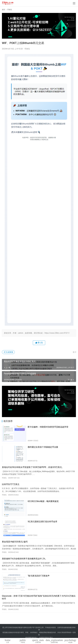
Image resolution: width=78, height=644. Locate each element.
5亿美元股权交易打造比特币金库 (42, 522)
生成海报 (8, 352)
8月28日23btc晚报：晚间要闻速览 (43, 501)
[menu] (74, 3)
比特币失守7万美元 (11, 484)
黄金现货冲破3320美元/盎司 (15, 542)
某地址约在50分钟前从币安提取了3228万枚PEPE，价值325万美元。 (33, 467)
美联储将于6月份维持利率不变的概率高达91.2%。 (25, 559)
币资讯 (27, 49)
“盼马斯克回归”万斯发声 (38, 576)
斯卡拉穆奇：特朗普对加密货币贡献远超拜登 (48, 427)
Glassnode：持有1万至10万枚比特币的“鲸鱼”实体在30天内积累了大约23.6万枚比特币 (39, 597)
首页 (3, 10)
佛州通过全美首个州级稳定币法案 (43, 447)
